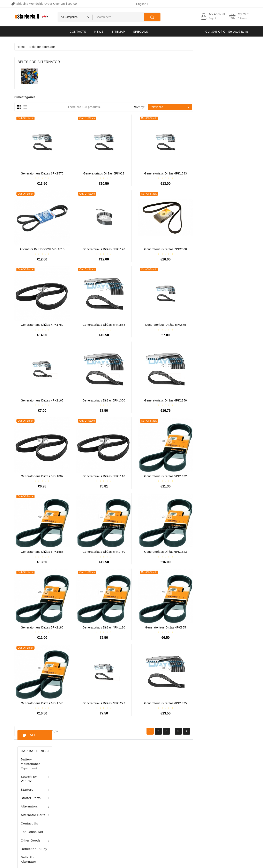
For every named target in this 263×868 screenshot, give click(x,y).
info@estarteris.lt (33, 787)
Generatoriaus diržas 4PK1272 (159, 703)
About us (168, 792)
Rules (165, 785)
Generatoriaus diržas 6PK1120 (159, 249)
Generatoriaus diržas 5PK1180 (97, 627)
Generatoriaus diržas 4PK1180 (159, 627)
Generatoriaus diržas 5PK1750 (159, 552)
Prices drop (122, 771)
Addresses (82, 799)
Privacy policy (171, 778)
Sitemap (118, 32)
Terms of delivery (173, 771)
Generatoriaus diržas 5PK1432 (221, 476)
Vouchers (81, 807)
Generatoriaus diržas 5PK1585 (97, 552)
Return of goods (172, 814)
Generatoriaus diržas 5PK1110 (159, 476)
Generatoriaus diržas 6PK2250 (221, 400)
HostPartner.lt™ (66, 863)
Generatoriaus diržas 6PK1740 (97, 703)
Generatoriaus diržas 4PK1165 (97, 400)
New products (124, 778)
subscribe (228, 830)
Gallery (166, 807)
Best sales (122, 785)
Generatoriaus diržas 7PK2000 (221, 249)
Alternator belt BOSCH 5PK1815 (97, 249)
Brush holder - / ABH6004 (45, 279)
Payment (168, 799)
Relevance (226, 107)
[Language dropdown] (142, 4)
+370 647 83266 (32, 780)
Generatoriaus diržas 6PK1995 (221, 703)
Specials (141, 32)
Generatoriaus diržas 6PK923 (159, 173)
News (99, 32)
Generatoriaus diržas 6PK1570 (97, 173)
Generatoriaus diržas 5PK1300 (159, 400)
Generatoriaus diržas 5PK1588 (159, 325)
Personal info (84, 771)
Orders (79, 785)
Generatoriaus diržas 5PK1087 (97, 476)
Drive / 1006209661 (43, 300)
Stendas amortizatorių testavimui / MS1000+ (39, 414)
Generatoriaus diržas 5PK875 (221, 325)
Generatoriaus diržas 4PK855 (221, 627)
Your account (87, 763)
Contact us (169, 821)
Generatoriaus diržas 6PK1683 (221, 173)
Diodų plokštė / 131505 (45, 322)
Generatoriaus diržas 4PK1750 (97, 325)
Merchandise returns (89, 778)
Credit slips (82, 792)
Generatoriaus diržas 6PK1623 (221, 552)
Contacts (78, 32)
